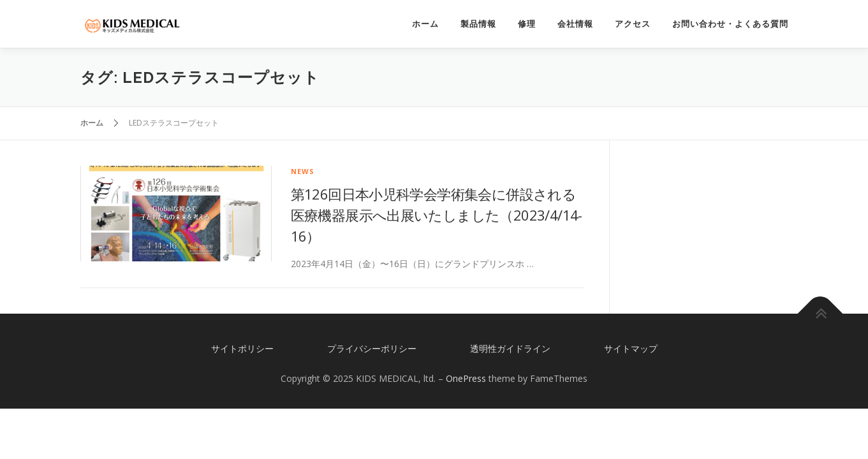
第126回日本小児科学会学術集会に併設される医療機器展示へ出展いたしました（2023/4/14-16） (437, 215)
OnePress (466, 378)
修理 (527, 24)
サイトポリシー (242, 348)
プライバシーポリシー (372, 348)
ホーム (425, 24)
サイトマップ (631, 348)
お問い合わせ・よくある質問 (730, 24)
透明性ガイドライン (510, 348)
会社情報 (575, 24)
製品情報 (478, 24)
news (303, 171)
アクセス (633, 24)
